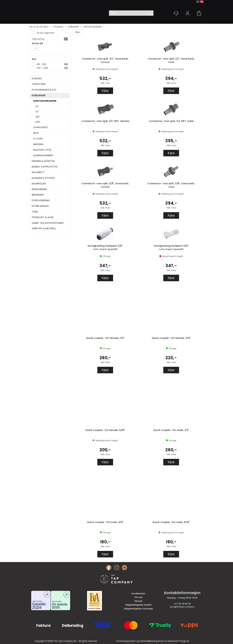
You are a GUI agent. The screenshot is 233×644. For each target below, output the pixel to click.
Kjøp (105, 91)
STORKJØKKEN (40, 206)
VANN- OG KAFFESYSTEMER (48, 223)
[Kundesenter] (176, 13)
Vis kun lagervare (45, 33)
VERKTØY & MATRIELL (44, 229)
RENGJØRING (39, 189)
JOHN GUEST (41, 127)
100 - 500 (41, 64)
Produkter (58, 27)
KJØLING (37, 79)
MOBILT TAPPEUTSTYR (44, 167)
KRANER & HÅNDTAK (43, 161)
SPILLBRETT (38, 172)
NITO (36, 133)
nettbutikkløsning (148, 641)
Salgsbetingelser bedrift (138, 605)
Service (138, 601)
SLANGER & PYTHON (43, 178)
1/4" (37, 112)
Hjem (46, 27)
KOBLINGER (73, 27)
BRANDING (38, 195)
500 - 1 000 (42, 68)
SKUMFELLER (39, 184)
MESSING (38, 144)
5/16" (38, 122)
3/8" (38, 117)
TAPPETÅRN (38, 84)
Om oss (138, 597)
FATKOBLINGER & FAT (44, 90)
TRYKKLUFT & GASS (43, 217)
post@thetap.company (182, 607)
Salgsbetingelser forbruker (138, 609)
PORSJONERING (41, 200)
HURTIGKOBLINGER (93, 27)
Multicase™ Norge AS (178, 641)
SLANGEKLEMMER (43, 155)
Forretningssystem (126, 641)
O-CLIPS (38, 139)
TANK (35, 212)
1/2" (37, 106)
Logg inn (188, 14)
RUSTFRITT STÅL (42, 150)
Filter (77, 32)
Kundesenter (138, 594)
